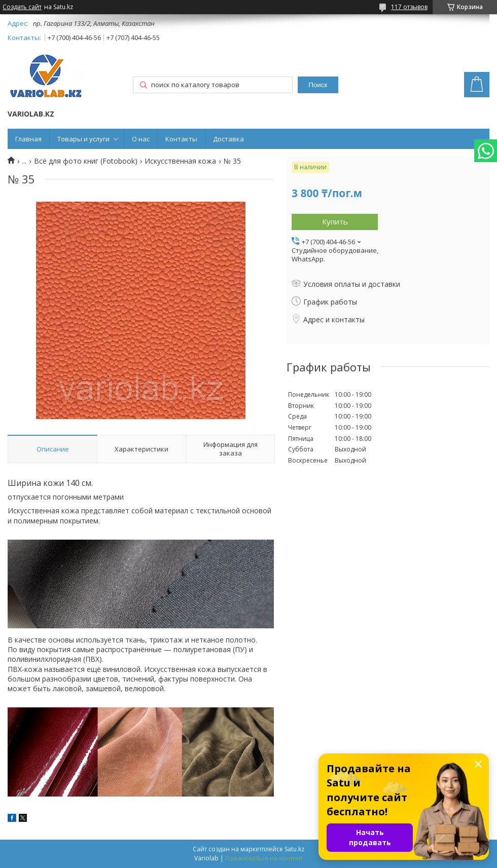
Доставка (228, 139)
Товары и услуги (83, 139)
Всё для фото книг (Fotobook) (86, 161)
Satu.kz (294, 849)
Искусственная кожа (180, 161)
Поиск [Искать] (318, 85)
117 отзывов (409, 7)
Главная (28, 139)
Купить (335, 221)
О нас (141, 139)
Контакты (181, 139)
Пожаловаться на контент (264, 858)
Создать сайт (22, 7)
